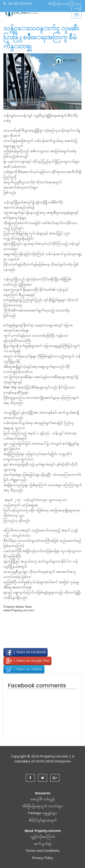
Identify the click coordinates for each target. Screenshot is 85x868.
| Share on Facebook (25, 652)
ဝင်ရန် (78, 8)
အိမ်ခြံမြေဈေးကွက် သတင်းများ (42, 806)
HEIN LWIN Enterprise (53, 761)
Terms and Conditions (42, 850)
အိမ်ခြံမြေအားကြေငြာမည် (65, 3)
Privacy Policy (43, 858)
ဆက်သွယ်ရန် (43, 843)
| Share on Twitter (24, 669)
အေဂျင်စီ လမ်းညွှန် (42, 799)
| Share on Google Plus (27, 661)
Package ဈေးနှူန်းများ (43, 813)
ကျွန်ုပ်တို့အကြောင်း (43, 836)
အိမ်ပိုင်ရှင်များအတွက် (42, 820)
